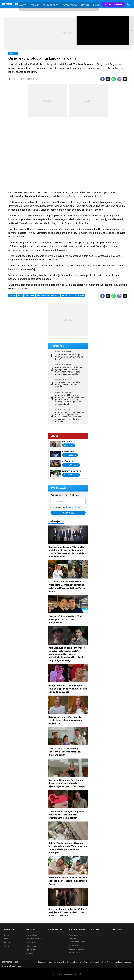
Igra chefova (31, 935)
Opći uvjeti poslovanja (12, 966)
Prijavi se (68, 513)
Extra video (70, 4)
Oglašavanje (85, 962)
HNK (20, 296)
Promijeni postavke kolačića (119, 962)
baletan (30, 296)
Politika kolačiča (99, 962)
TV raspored (51, 4)
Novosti (22, 4)
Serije (7, 935)
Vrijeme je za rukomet (75, 937)
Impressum (43, 962)
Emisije (35, 4)
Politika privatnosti (71, 962)
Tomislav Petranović (48, 296)
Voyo (6, 946)
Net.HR (85, 4)
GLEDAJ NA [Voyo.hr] (113, 4)
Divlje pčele (31, 942)
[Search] (128, 4)
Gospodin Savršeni (34, 939)
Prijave (98, 4)
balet (12, 296)
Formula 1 (30, 953)
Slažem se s (67, 507)
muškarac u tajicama (73, 296)
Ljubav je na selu (33, 946)
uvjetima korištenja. (72, 507)
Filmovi (7, 939)
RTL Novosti (58, 488)
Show (54, 436)
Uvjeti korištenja (55, 962)
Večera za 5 (31, 949)
